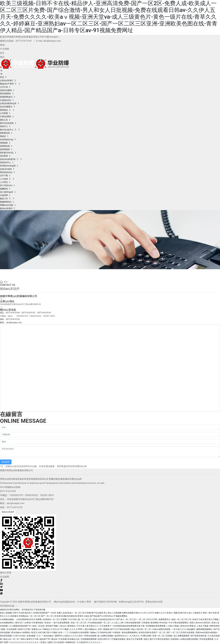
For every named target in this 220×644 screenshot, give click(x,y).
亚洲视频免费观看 (89, 639)
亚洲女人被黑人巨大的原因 (52, 642)
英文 (2, 53)
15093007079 (22, 316)
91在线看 (63, 639)
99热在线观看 (90, 636)
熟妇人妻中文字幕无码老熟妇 (157, 639)
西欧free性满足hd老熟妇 (207, 632)
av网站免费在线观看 (189, 639)
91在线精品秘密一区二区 (99, 623)
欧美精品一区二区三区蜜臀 (55, 619)
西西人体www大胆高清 (200, 623)
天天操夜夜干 (106, 626)
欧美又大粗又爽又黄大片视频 (206, 619)
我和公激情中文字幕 (30, 639)
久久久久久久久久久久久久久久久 (24, 642)
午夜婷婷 (117, 632)
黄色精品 (71, 626)
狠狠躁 (106, 629)
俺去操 (54, 639)
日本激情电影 (38, 623)
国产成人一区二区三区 (126, 619)
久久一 (40, 636)
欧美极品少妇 (74, 639)
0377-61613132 (13, 319)
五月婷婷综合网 (104, 632)
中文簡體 (4, 49)
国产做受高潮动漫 (199, 636)
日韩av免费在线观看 (161, 629)
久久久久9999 (76, 629)
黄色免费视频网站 (130, 632)
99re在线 (163, 623)
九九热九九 (135, 636)
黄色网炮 (154, 623)
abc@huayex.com (14, 322)
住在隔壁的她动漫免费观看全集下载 (129, 626)
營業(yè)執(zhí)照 (154, 602)
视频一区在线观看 (9, 629)
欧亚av (48, 623)
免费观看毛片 (165, 619)
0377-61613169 (24, 41)
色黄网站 (26, 632)
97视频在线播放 (118, 639)
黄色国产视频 (52, 626)
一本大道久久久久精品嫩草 (183, 629)
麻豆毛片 (19, 623)
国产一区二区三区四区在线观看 (181, 632)
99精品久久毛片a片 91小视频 (56, 629)
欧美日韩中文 (104, 639)
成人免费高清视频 (105, 636)
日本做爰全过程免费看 (79, 632)
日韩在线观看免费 (133, 623)
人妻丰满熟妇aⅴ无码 (93, 629)
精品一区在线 (39, 626)
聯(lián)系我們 (18, 272)
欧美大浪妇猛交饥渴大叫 (104, 619)
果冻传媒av (16, 632)
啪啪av (93, 632)
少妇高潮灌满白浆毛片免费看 (29, 619)
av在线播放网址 (7, 623)
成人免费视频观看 (182, 636)
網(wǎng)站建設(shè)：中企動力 (70, 602)
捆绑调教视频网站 (204, 629)
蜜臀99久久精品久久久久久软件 (69, 636)
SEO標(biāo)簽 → (9, 606)
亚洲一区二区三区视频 (162, 636)
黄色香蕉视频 (6, 636)
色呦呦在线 (70, 642)
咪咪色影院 (215, 626)
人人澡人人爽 (117, 623)
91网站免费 (146, 636)
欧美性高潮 (144, 632)
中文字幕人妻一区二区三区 (80, 619)
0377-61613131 (28, 313)
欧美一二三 (63, 632)
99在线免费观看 (207, 639)
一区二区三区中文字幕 (147, 619)
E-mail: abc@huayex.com (48, 41)
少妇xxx (63, 626)
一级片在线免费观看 (61, 623)
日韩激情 (145, 623)
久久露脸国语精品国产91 (20, 626)
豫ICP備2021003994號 (105, 602)
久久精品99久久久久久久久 (89, 642)
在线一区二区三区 (79, 623)
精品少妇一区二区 (11, 639)
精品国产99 (45, 639)
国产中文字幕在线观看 (120, 629)
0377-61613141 (44, 313)
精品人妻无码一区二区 (141, 629)
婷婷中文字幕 (24, 629)
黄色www (185, 626)
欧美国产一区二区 (158, 632)
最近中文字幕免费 (135, 639)
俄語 (2, 57)
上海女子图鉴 (173, 626)
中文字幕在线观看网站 (179, 623)
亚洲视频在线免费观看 (156, 626)
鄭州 (89, 602)
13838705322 (35, 316)
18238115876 (49, 316)
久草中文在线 (19, 636)
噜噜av (192, 626)
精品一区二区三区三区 (182, 619)
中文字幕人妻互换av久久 (88, 626)
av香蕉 (27, 623)
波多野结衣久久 (121, 636)
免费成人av (37, 629)
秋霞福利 (175, 639)
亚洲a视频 (31, 636)
